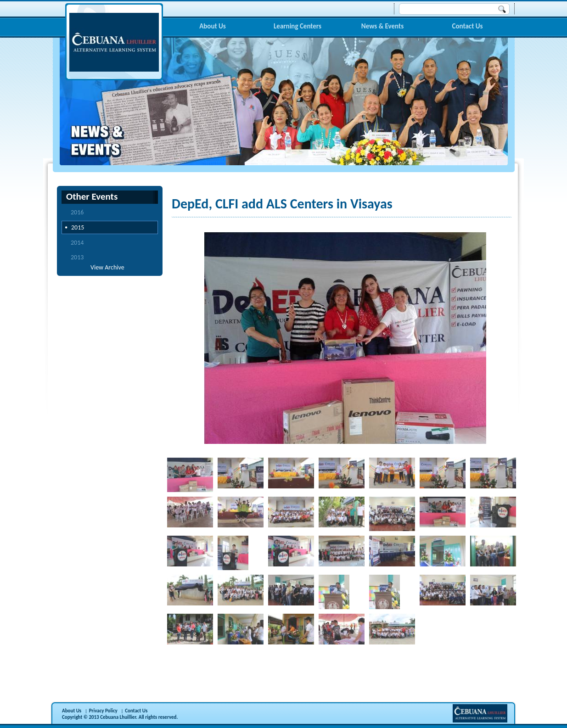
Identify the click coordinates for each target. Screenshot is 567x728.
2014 (77, 243)
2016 (77, 212)
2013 (77, 257)
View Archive (107, 267)
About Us (213, 26)
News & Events (382, 26)
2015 (78, 227)
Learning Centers (298, 26)
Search (502, 9)
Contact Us (467, 26)
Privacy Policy (103, 711)
